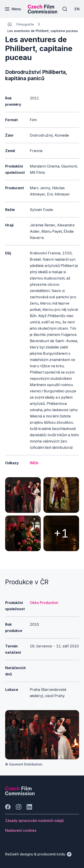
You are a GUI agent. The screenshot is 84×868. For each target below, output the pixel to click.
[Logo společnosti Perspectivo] (20, 794)
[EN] (77, 9)
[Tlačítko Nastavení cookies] (21, 830)
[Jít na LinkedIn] (29, 807)
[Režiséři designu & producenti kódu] (38, 854)
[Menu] (13, 9)
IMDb (34, 463)
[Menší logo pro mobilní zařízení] (43, 12)
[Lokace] (25, 24)
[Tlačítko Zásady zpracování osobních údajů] (34, 821)
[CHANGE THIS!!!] (10, 24)
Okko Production (44, 603)
